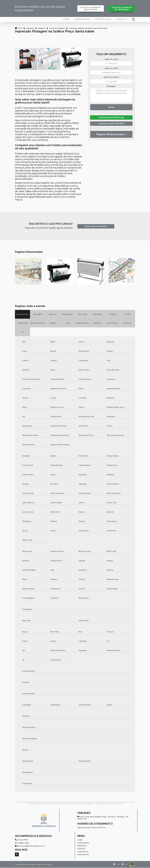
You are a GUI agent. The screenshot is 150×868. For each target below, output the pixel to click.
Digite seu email (111, 69)
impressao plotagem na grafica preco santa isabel (88, 28)
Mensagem (111, 86)
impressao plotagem (57, 28)
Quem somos (82, 20)
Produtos (102, 20)
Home (66, 20)
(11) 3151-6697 (21, 840)
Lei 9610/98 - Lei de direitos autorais (109, 804)
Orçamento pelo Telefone (111, 125)
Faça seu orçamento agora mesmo (91, 9)
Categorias (30, 28)
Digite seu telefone (111, 77)
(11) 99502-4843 (22, 843)
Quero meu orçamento (96, 227)
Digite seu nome (111, 59)
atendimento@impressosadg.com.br (30, 846)
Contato (121, 20)
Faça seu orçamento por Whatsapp (122, 9)
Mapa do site (83, 855)
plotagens (42, 28)
